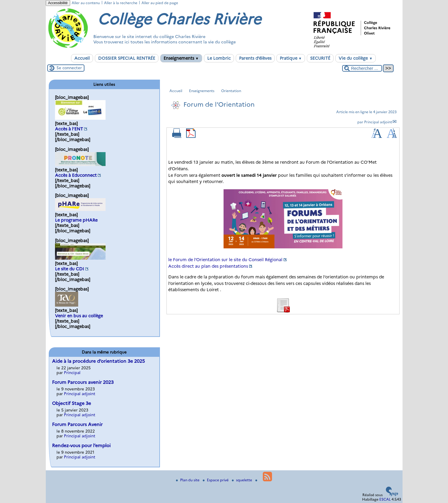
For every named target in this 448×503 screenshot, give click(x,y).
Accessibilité (58, 3)
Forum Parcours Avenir (77, 424)
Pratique (291, 58)
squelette (242, 480)
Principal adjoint (378, 122)
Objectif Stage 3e (71, 403)
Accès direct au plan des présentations (208, 266)
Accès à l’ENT (69, 129)
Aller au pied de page (160, 3)
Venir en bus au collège (79, 316)
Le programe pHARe (76, 220)
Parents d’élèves (255, 58)
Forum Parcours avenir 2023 (83, 382)
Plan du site (188, 480)
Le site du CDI (70, 269)
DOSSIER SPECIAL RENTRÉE (127, 58)
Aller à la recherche (121, 3)
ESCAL (385, 499)
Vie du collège (356, 58)
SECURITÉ (320, 58)
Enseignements (181, 58)
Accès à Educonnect (76, 175)
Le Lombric (219, 58)
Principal (72, 373)
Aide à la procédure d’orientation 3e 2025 (98, 361)
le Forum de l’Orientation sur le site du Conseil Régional (225, 260)
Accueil (82, 58)
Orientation (231, 91)
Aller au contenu (86, 3)
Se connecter (69, 68)
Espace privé (216, 480)
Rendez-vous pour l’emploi (81, 446)
